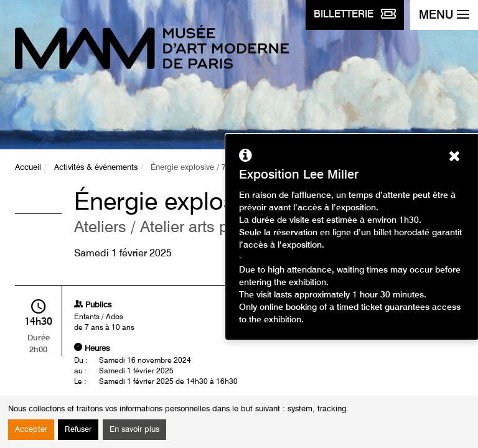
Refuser (78, 430)
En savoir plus (134, 430)
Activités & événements (96, 168)
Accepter (31, 430)
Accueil (28, 168)
